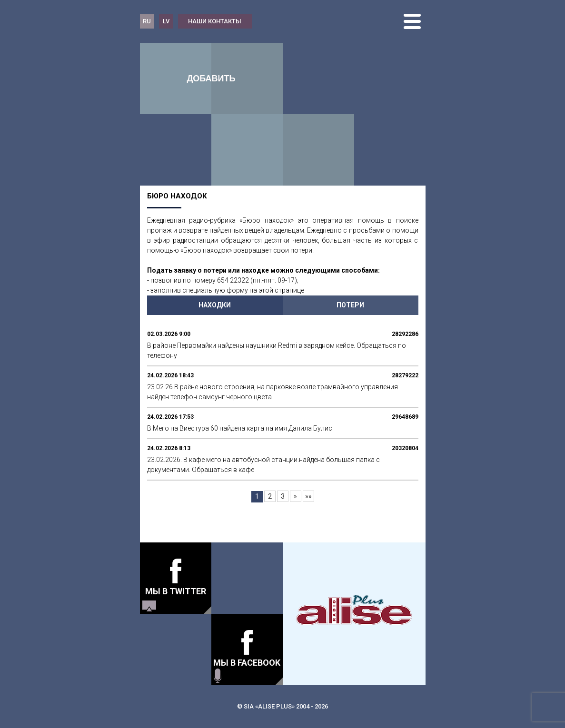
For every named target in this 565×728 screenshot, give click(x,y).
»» (308, 496)
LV (166, 21)
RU (147, 21)
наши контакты (215, 21)
